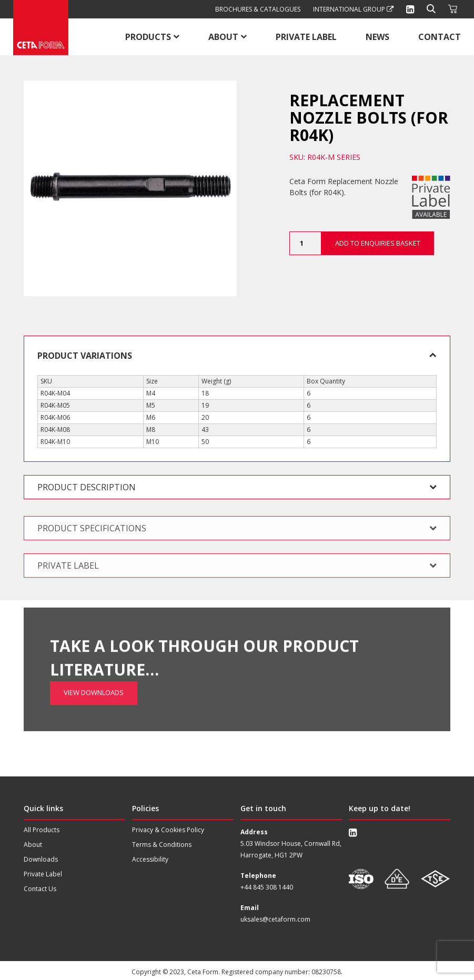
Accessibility (150, 859)
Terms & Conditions (162, 845)
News (377, 37)
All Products (42, 830)
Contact (440, 37)
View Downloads (94, 655)
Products (148, 37)
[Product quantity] (305, 243)
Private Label (306, 37)
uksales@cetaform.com (275, 919)
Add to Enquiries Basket (378, 243)
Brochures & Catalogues (258, 9)
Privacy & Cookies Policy (168, 830)
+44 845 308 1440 (267, 887)
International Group (353, 9)
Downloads (41, 859)
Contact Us (40, 889)
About (223, 37)
